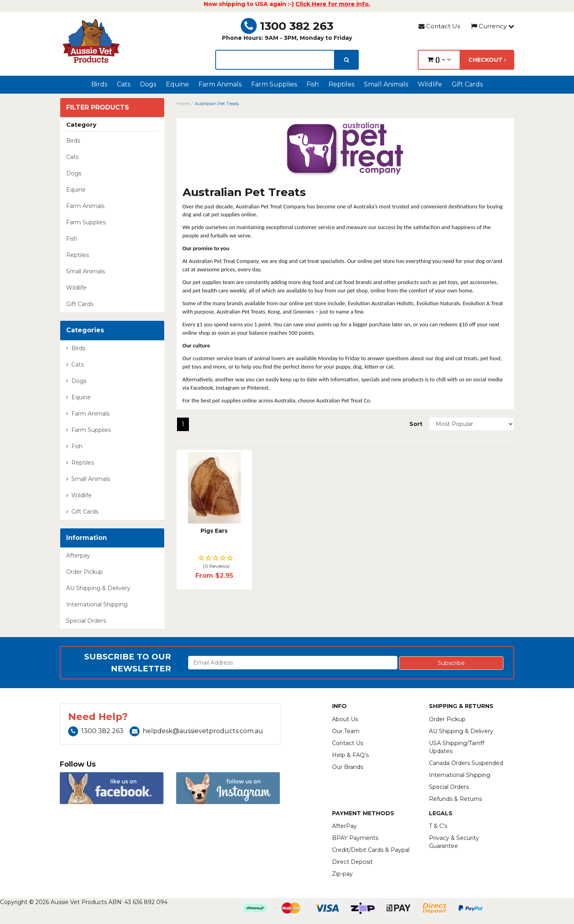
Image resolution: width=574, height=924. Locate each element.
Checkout (487, 60)
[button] (214, 562)
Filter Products (98, 108)
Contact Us (439, 26)
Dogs (148, 84)
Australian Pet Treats (217, 104)
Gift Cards (467, 84)
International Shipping (97, 604)
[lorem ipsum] (275, 60)
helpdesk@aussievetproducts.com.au (196, 731)
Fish (313, 84)
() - (439, 60)
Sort (416, 424)
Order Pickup (85, 572)
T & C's (438, 826)
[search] (347, 60)
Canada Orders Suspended (466, 763)
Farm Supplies (274, 84)
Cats (124, 84)
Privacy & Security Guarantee (454, 842)
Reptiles (341, 84)
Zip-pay (342, 874)
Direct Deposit (352, 862)
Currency (493, 26)
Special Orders (86, 621)
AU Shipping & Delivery (98, 588)
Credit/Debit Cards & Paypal (371, 850)
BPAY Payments (355, 838)
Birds (99, 84)
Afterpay (78, 555)
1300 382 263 (287, 26)
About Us (345, 719)
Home (183, 104)
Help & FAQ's (350, 755)
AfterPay (344, 826)
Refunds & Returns (455, 799)
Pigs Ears (214, 531)
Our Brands (348, 767)
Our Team (346, 731)
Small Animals (386, 84)
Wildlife (430, 84)
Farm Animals (220, 84)
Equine (177, 84)
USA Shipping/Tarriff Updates (457, 747)
